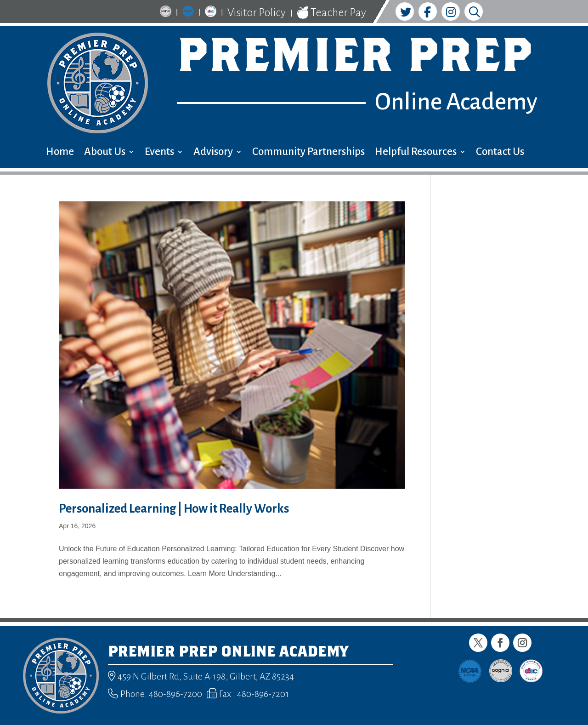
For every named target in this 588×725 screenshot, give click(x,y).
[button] (478, 643)
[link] (166, 13)
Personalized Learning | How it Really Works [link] (174, 509)
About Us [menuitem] (105, 153)
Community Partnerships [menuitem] (308, 153)
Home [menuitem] (60, 153)
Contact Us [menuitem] (500, 153)
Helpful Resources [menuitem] (416, 153)
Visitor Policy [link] (257, 12)
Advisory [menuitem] (213, 153)
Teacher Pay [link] (332, 13)
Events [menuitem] (159, 153)
